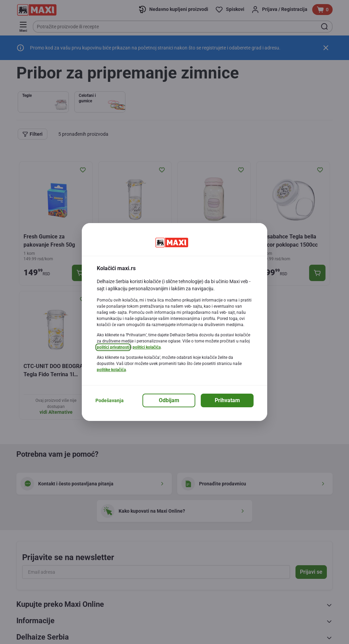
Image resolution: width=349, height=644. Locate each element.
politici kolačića (147, 347)
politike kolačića (111, 370)
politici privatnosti (113, 347)
